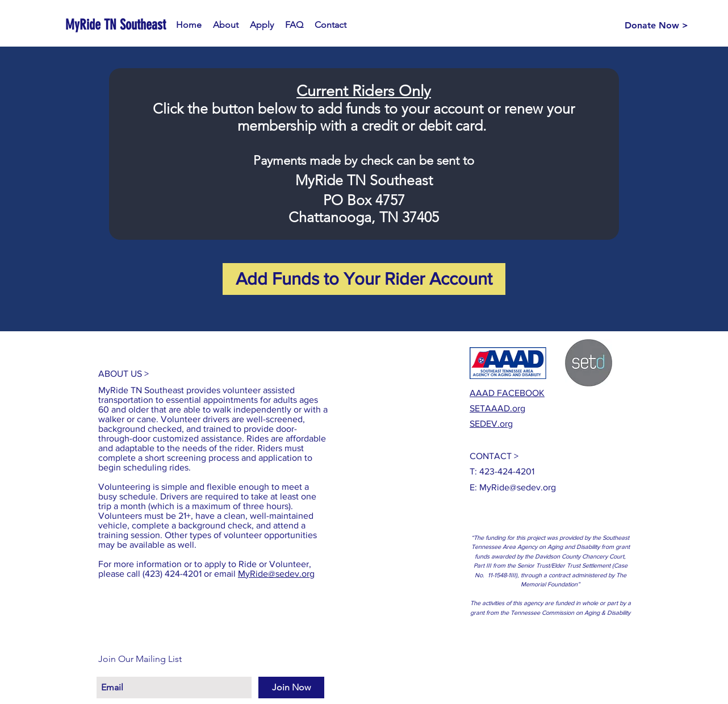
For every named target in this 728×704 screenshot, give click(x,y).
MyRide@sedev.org (276, 574)
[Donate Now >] (656, 26)
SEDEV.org (491, 424)
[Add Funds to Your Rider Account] (364, 279)
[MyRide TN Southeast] (117, 25)
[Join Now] (291, 688)
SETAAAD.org (497, 408)
